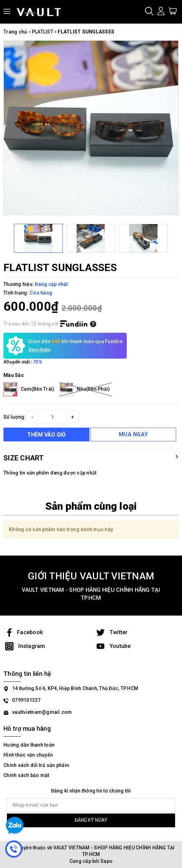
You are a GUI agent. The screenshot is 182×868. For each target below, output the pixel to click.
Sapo (107, 861)
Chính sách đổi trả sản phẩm (36, 765)
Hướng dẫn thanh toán (29, 745)
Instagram (25, 646)
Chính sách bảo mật (26, 775)
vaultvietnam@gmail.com (42, 712)
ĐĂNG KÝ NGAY (91, 820)
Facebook (24, 632)
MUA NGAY (133, 434)
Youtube (114, 646)
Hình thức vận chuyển (28, 755)
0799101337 (26, 700)
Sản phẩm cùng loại (91, 506)
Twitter (112, 632)
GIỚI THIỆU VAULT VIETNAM (91, 576)
